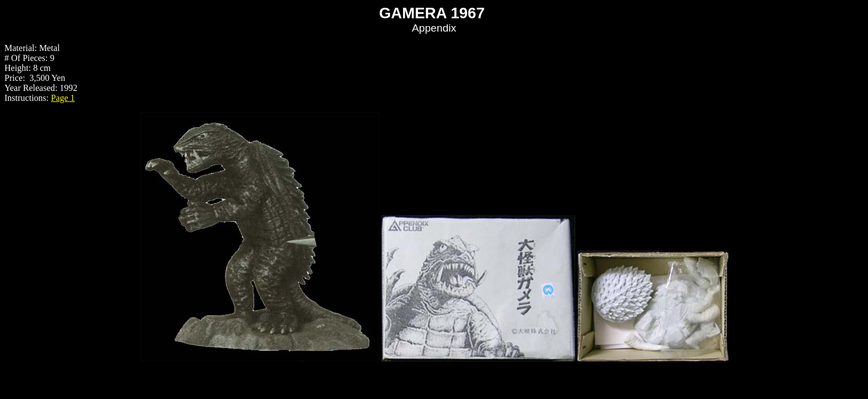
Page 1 (63, 98)
